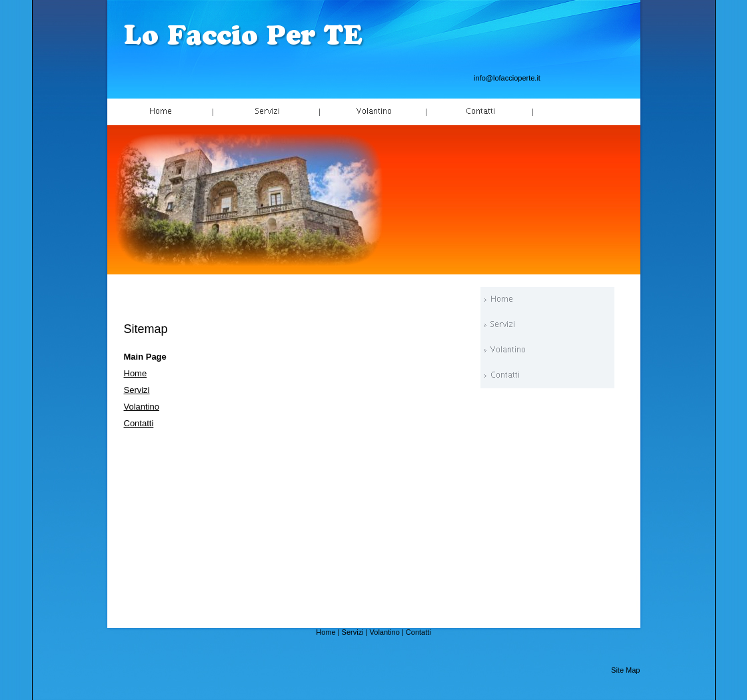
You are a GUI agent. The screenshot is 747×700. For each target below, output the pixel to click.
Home (136, 373)
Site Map (625, 670)
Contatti (139, 423)
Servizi (137, 390)
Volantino (142, 407)
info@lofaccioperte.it (507, 78)
